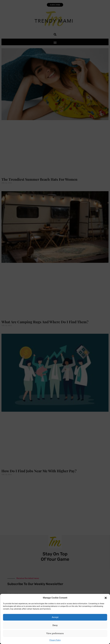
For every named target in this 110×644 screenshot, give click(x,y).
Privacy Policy (55, 640)
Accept (55, 617)
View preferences (55, 633)
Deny (55, 625)
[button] (106, 598)
